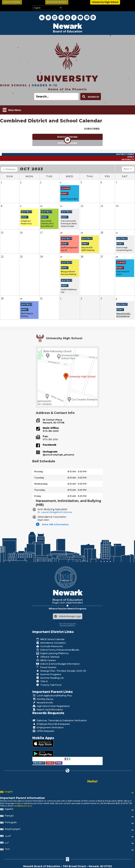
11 (61, 206)
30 (21, 299)
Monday (39, 472)
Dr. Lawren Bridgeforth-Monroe (55, 512)
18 (61, 233)
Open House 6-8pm (69, 199)
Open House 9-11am (123, 273)
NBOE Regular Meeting (27, 315)
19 (82, 233)
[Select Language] (47, 8)
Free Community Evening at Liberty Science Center (69, 223)
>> (131, 169)
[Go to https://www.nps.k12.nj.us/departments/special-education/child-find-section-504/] (39, 763)
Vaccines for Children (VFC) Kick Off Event (47, 223)
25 (61, 257)
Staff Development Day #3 (69, 249)
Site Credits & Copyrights (68, 624)
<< (4, 169)
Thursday (40, 490)
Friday (38, 496)
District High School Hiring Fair (124, 249)
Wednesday (41, 484)
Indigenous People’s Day (26, 222)
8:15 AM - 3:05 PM (77, 472)
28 (117, 257)
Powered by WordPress (67, 626)
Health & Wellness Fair (69, 291)
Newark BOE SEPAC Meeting (88, 249)
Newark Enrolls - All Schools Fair (124, 315)
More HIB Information (55, 524)
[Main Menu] (12, 110)
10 (41, 206)
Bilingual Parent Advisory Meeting (68, 273)
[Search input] (56, 97)
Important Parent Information (22, 798)
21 (117, 233)
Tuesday (39, 478)
